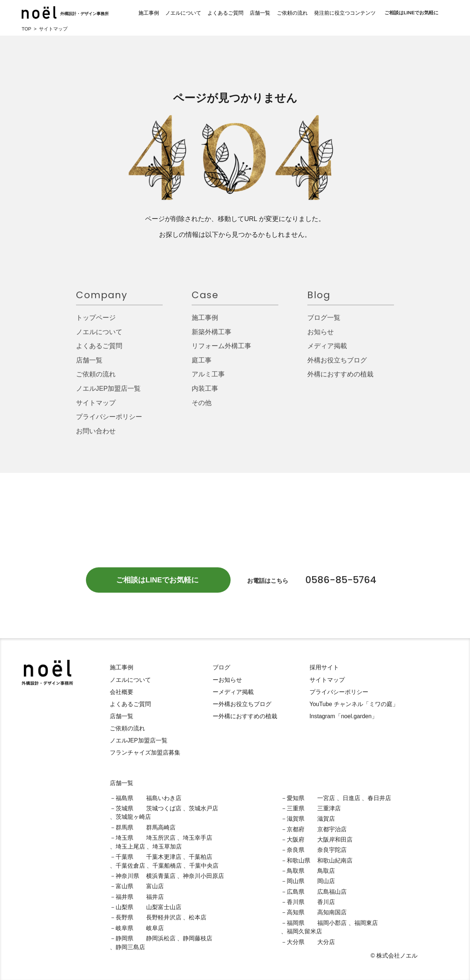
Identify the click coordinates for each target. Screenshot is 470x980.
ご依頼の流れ (284, 13)
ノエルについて (176, 13)
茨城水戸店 (203, 808)
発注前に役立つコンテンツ (337, 13)
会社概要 (122, 692)
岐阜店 (155, 928)
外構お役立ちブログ (337, 365)
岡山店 (326, 881)
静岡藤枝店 (198, 938)
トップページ (96, 323)
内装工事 (205, 394)
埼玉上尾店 (130, 847)
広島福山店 (332, 892)
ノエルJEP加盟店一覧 (109, 394)
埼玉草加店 (167, 847)
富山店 (155, 886)
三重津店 (329, 808)
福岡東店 (366, 923)
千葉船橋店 (167, 866)
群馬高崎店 (161, 827)
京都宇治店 (332, 829)
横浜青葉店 (161, 876)
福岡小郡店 (332, 923)
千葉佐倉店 (130, 866)
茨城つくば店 (164, 808)
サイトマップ (96, 408)
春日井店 (379, 798)
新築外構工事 (211, 337)
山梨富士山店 (164, 907)
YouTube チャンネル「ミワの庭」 (354, 704)
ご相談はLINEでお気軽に (411, 13)
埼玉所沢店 (161, 838)
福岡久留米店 (304, 931)
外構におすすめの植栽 (340, 380)
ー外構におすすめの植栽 (245, 716)
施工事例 (141, 13)
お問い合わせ (96, 436)
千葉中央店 (204, 866)
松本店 (198, 917)
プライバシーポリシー (109, 422)
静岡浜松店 (161, 938)
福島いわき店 (164, 798)
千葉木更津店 (164, 857)
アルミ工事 (208, 380)
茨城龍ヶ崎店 (133, 817)
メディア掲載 (327, 351)
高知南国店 (332, 912)
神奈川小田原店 (203, 876)
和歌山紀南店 (335, 860)
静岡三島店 (130, 947)
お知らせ (321, 337)
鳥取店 (326, 871)
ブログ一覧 (324, 323)
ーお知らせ (227, 680)
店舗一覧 (252, 13)
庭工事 (202, 365)
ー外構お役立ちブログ (242, 704)
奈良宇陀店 (332, 850)
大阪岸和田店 (335, 840)
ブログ (221, 667)
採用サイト (324, 667)
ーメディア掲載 (233, 692)
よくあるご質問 (218, 13)
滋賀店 (326, 819)
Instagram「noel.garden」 (344, 716)
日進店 (351, 798)
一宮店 (326, 798)
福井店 (155, 897)
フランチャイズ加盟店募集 (145, 753)
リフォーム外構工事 (221, 351)
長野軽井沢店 (164, 917)
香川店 (326, 902)
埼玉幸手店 (198, 838)
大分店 (326, 942)
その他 (202, 408)
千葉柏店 (200, 857)
